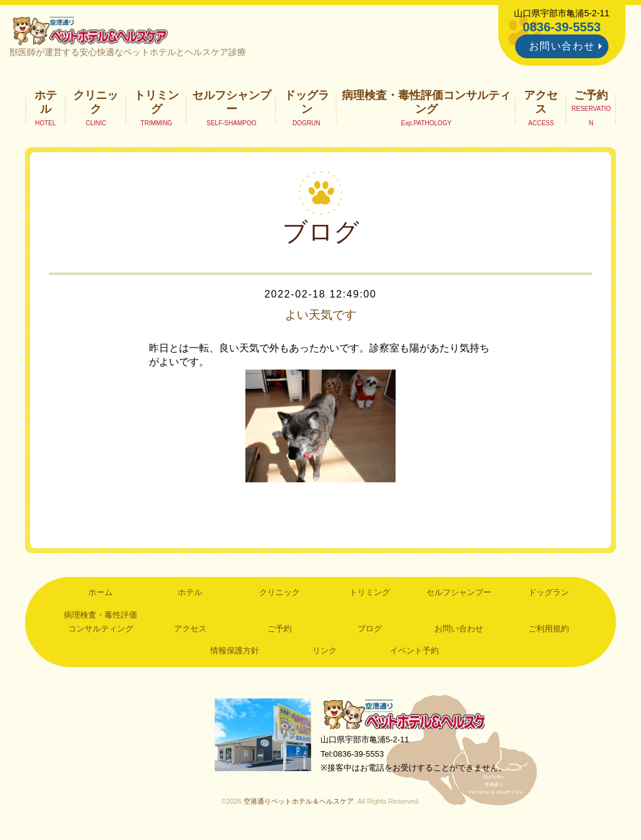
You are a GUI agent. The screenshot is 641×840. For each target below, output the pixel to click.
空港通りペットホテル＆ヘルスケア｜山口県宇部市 (93, 31)
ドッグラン (307, 104)
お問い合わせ (562, 46)
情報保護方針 (235, 653)
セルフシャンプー (232, 104)
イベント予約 (414, 653)
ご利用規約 (549, 631)
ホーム (100, 595)
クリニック (96, 104)
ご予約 (591, 97)
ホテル (46, 104)
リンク (325, 653)
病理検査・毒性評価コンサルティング (426, 104)
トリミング (156, 104)
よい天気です (320, 317)
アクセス (541, 104)
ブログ (370, 631)
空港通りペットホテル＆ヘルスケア (408, 718)
